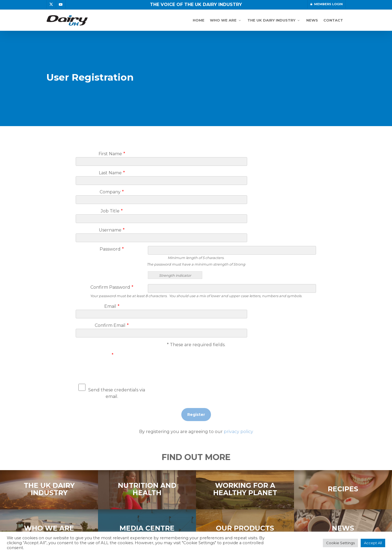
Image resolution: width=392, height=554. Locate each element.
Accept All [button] (373, 543)
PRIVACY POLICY (65, 521)
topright (253, 527)
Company (112, 179)
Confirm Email (112, 286)
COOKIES (128, 521)
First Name (112, 154)
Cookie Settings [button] (340, 543)
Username (112, 204)
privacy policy (238, 386)
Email (112, 274)
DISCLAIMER (101, 521)
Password (112, 216)
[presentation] (232, 317)
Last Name (112, 166)
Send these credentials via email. (112, 345)
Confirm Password (112, 255)
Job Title (112, 191)
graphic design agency (287, 527)
